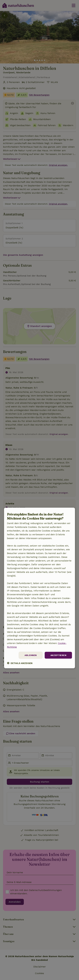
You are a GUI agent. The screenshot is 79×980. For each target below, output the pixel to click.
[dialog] (39, 588)
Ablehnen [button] (31, 655)
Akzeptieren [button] (58, 655)
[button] (20, 663)
